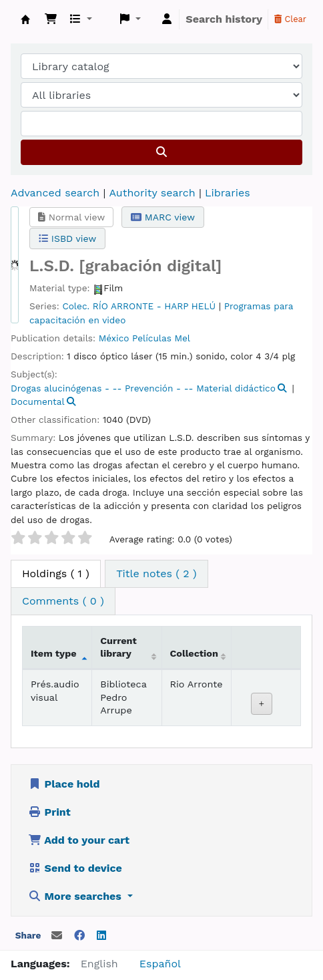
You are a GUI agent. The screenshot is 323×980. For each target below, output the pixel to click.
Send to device (75, 868)
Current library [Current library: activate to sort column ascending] (118, 647)
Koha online (25, 19)
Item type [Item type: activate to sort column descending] (54, 653)
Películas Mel (161, 338)
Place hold (64, 784)
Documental (38, 401)
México (114, 338)
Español (160, 964)
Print (49, 812)
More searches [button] (76, 896)
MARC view (163, 217)
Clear (290, 19)
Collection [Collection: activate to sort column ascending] (194, 653)
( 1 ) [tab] (56, 574)
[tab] (156, 574)
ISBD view (67, 238)
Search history (224, 19)
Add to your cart (79, 840)
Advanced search (55, 193)
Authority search (152, 193)
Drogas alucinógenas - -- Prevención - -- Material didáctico (143, 388)
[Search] (161, 152)
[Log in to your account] (167, 19)
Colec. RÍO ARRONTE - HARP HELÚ (139, 306)
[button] (51, 19)
